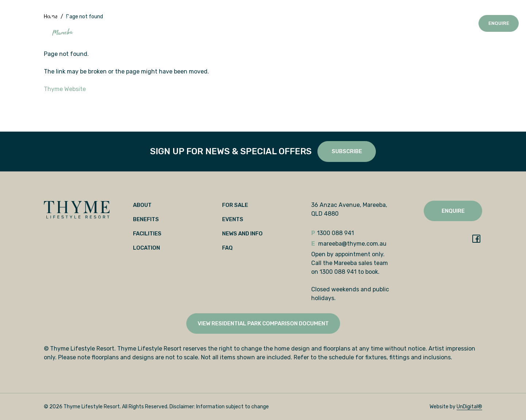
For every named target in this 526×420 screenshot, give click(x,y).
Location (186, 23)
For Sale (214, 23)
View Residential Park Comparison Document (263, 323)
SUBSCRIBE (347, 151)
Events (240, 23)
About (103, 23)
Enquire (499, 23)
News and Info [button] (272, 23)
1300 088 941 (454, 23)
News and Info (242, 234)
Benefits (128, 23)
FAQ (227, 248)
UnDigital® (469, 407)
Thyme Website (65, 89)
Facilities (157, 23)
